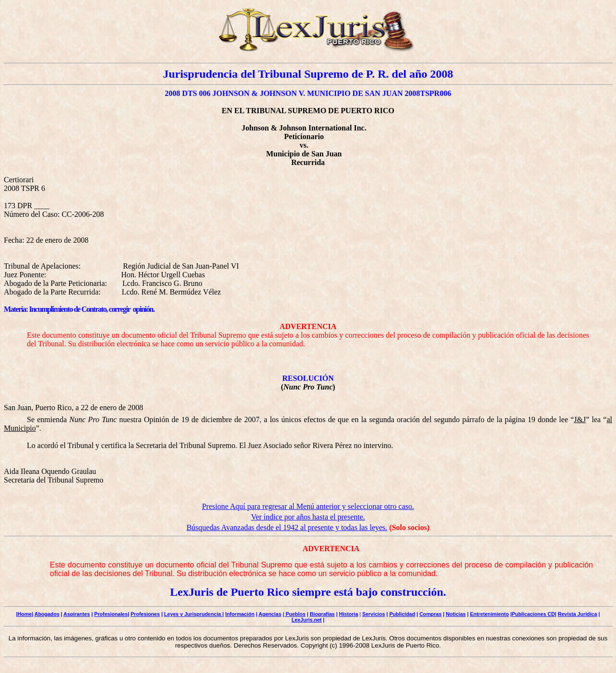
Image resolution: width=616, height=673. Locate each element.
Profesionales (111, 614)
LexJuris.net (307, 620)
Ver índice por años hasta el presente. (308, 517)
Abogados (47, 614)
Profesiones (145, 614)
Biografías (322, 614)
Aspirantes (77, 614)
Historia (349, 614)
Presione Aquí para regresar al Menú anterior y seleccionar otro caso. (308, 506)
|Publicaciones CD (533, 614)
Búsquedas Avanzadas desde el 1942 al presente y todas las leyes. (287, 527)
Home (25, 614)
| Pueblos (294, 614)
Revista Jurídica (578, 614)
